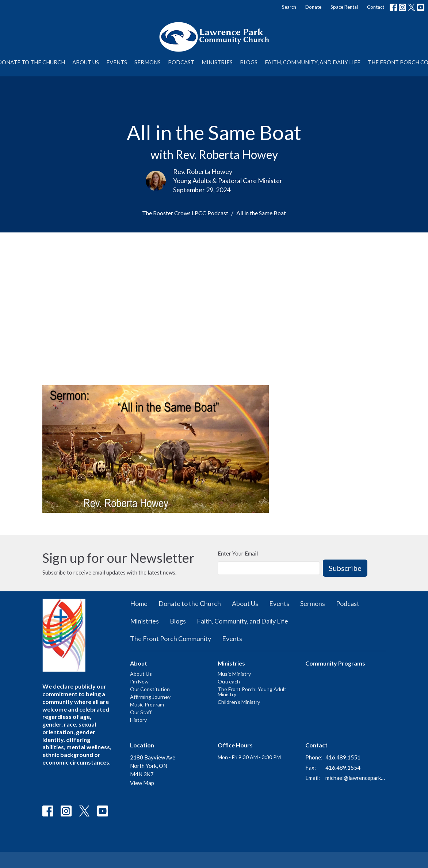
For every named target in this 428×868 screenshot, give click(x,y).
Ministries (217, 62)
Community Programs (335, 663)
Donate (313, 7)
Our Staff (141, 712)
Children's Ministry (239, 702)
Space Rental (344, 7)
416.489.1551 (343, 757)
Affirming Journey (150, 697)
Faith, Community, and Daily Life (313, 62)
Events (117, 62)
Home (139, 603)
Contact (376, 7)
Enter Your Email (238, 553)
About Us (86, 62)
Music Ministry (234, 674)
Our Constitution (150, 689)
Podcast (181, 62)
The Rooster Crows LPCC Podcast (185, 213)
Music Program (147, 704)
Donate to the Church (190, 603)
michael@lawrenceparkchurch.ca (356, 778)
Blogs (249, 62)
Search (289, 7)
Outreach (229, 681)
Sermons (148, 62)
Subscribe (345, 568)
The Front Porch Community (171, 638)
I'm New (139, 681)
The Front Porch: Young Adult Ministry (252, 692)
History (138, 720)
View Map (142, 783)
